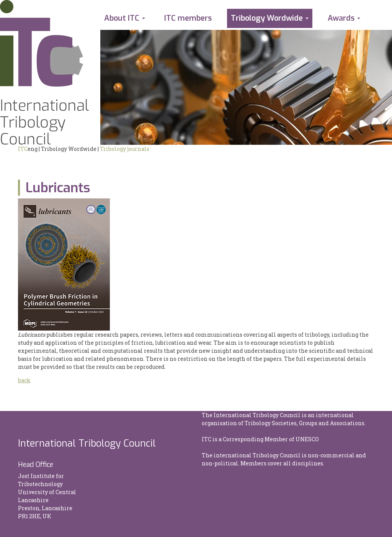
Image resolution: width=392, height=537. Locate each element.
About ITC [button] (122, 18)
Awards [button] (341, 18)
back (24, 380)
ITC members (188, 18)
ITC (23, 149)
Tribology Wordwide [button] (267, 18)
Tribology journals (125, 149)
